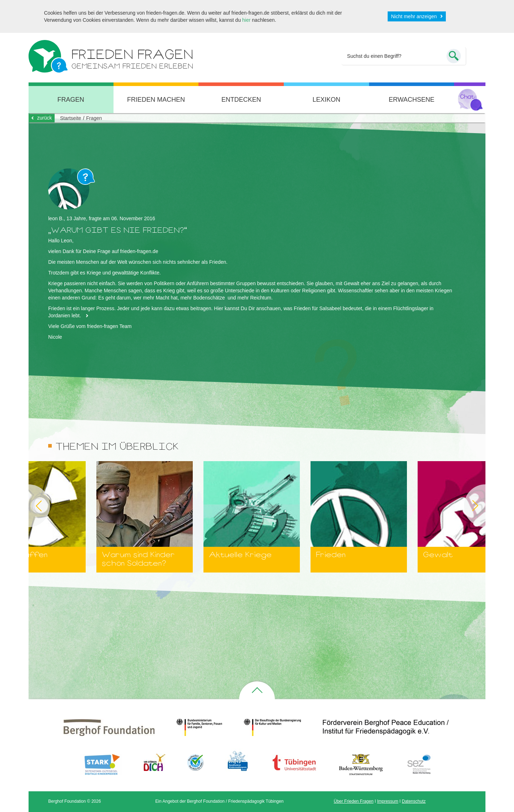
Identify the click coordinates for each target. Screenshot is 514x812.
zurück (44, 118)
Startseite (70, 118)
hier (246, 20)
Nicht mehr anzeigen (414, 16)
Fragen (71, 100)
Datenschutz (414, 801)
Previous (29, 506)
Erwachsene (412, 100)
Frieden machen (156, 100)
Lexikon (326, 100)
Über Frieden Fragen (354, 801)
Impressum (387, 801)
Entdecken (241, 100)
